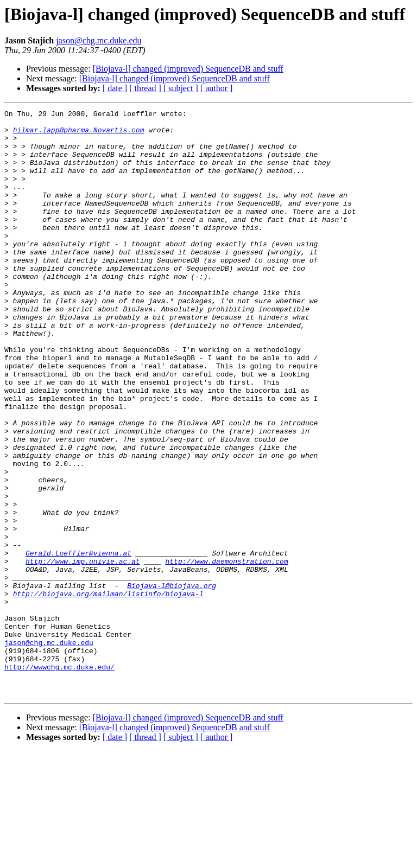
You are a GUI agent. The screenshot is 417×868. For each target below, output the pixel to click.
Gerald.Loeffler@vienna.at (78, 642)
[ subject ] (181, 88)
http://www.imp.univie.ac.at (83, 652)
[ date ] (115, 88)
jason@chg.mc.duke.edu (99, 40)
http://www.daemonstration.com (226, 652)
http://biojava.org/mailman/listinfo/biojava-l (108, 691)
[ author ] (217, 88)
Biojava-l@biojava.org (172, 681)
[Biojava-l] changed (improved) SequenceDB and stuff (188, 69)
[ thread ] (145, 88)
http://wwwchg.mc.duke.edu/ (59, 779)
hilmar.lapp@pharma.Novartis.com (79, 135)
